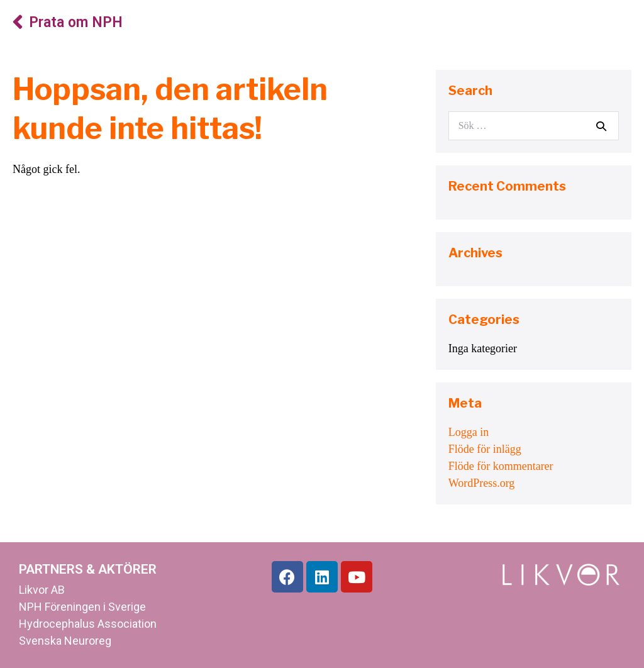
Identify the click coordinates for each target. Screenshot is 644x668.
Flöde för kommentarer (501, 466)
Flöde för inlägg (485, 449)
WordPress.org (482, 483)
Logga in (469, 432)
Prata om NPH (76, 22)
